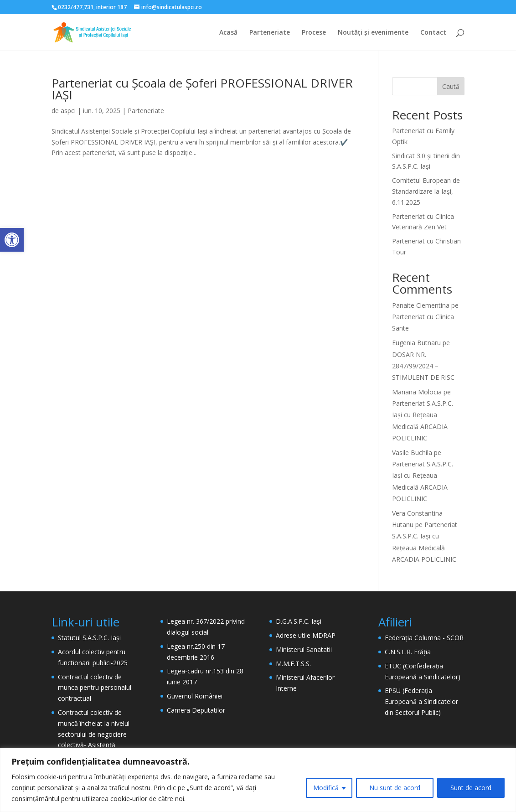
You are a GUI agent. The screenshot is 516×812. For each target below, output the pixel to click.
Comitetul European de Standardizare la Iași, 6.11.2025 (426, 191)
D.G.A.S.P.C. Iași (299, 621)
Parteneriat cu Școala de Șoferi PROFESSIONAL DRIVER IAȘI (202, 89)
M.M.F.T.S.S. (293, 664)
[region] (258, 780)
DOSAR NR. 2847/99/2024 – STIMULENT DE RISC (423, 366)
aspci (68, 111)
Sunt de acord (471, 788)
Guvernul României (195, 696)
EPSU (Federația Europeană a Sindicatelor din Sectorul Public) (421, 701)
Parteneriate (270, 33)
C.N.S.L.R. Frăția (408, 652)
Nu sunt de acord (395, 788)
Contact (433, 33)
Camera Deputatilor (196, 710)
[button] (12, 240)
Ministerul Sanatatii (304, 649)
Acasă (228, 33)
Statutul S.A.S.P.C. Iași (89, 638)
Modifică (326, 788)
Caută (451, 86)
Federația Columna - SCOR (424, 638)
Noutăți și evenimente (373, 33)
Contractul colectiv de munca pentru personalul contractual (95, 688)
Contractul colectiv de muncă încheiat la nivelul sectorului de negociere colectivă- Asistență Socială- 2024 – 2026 (94, 734)
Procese (314, 33)
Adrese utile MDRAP (306, 635)
